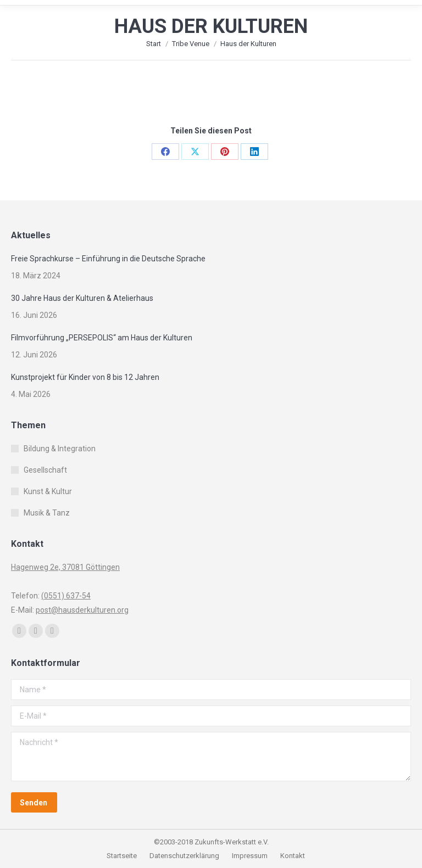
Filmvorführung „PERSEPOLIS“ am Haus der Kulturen (102, 338)
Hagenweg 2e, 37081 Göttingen (65, 567)
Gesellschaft (45, 470)
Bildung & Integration (60, 449)
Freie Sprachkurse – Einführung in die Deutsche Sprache (108, 259)
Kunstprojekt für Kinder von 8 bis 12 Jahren (85, 377)
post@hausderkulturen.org (82, 610)
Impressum (251, 856)
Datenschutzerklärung (184, 856)
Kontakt (293, 856)
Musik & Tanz (47, 513)
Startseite (123, 856)
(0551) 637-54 (66, 596)
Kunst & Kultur (48, 491)
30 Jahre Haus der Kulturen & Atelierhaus (82, 298)
